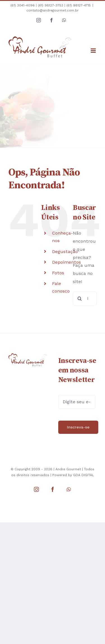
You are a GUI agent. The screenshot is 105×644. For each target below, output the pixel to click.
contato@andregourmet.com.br (53, 10)
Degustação (65, 252)
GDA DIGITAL (84, 475)
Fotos (58, 273)
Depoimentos (66, 262)
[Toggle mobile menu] (94, 51)
